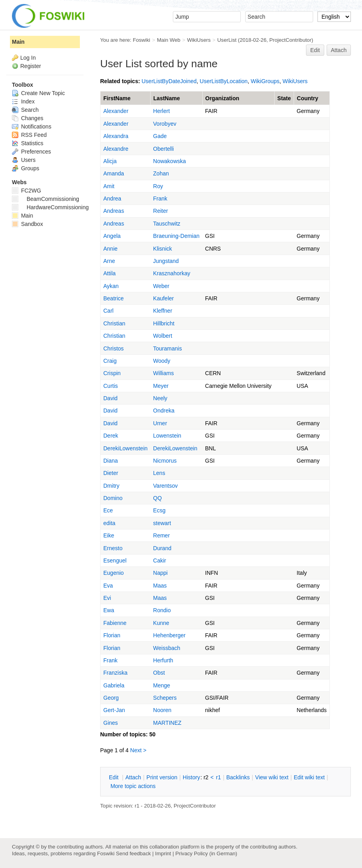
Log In (28, 58)
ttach (133, 777)
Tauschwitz (166, 224)
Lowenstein (167, 436)
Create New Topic (38, 93)
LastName (167, 98)
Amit (109, 186)
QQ (157, 498)
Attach (339, 50)
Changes (28, 118)
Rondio (162, 610)
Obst (159, 673)
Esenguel (115, 561)
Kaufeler (163, 298)
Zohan (161, 173)
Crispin (112, 373)
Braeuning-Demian (176, 236)
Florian (112, 635)
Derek (111, 436)
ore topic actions (133, 786)
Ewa (109, 610)
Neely (160, 398)
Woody (162, 361)
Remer (161, 535)
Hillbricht (164, 323)
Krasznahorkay (171, 273)
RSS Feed (29, 135)
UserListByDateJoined (169, 81)
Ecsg (159, 510)
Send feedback (134, 853)
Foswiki (141, 40)
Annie (110, 249)
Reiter (160, 211)
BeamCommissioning (45, 199)
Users (24, 160)
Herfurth (163, 660)
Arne (109, 261)
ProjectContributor (290, 40)
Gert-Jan (114, 710)
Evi (107, 598)
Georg (111, 698)
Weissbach (166, 648)
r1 (219, 777)
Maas (160, 586)
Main (18, 42)
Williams (163, 373)
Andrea (112, 199)
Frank (160, 199)
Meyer (161, 386)
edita (109, 523)
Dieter (111, 473)
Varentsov (165, 486)
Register (31, 66)
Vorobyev (165, 124)
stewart (162, 523)
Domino (113, 498)
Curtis (111, 386)
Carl (108, 311)
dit (114, 777)
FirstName (117, 98)
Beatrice (113, 298)
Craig (110, 361)
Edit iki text (309, 777)
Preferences (31, 152)
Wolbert (163, 336)
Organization (223, 98)
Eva (108, 586)
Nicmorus (165, 461)
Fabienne (115, 623)
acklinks (238, 777)
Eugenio (113, 573)
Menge (162, 685)
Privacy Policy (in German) (206, 853)
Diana (111, 461)
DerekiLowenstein (125, 448)
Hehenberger (169, 635)
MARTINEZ (167, 723)
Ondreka (164, 411)
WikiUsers (199, 40)
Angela (112, 236)
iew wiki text (272, 777)
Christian (114, 323)
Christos (113, 348)
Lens (159, 473)
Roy (158, 186)
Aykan (111, 286)
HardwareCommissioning (50, 207)
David (110, 398)
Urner (160, 423)
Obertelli (163, 149)
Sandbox (27, 224)
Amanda (114, 173)
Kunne (161, 623)
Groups (26, 168)
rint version (162, 777)
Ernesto (113, 548)
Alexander (116, 111)
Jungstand (166, 261)
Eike (109, 535)
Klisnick (162, 249)
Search (25, 110)
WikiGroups (265, 81)
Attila (109, 273)
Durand (162, 548)
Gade (160, 136)
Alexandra (116, 136)
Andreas (114, 211)
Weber (161, 286)
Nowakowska (169, 161)
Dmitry (111, 486)
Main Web (169, 40)
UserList (227, 40)
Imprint (163, 853)
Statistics (28, 143)
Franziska (115, 673)
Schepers (165, 698)
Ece (108, 510)
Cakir (160, 561)
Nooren (162, 710)
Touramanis (167, 348)
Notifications (32, 127)
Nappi (160, 573)
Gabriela (114, 685)
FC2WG (26, 191)
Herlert (161, 111)
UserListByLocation (224, 81)
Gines (111, 723)
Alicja (110, 161)
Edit (315, 50)
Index (23, 101)
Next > (138, 750)
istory (192, 777)
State (284, 98)
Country (308, 98)
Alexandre (116, 149)
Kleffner (163, 311)
